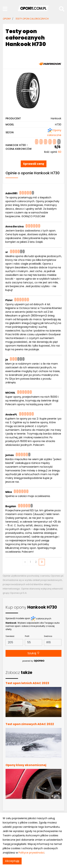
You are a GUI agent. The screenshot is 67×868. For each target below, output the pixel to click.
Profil (27, 636)
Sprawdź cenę (34, 164)
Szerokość (10, 636)
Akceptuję (12, 861)
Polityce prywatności (31, 853)
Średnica (48, 636)
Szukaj (34, 653)
